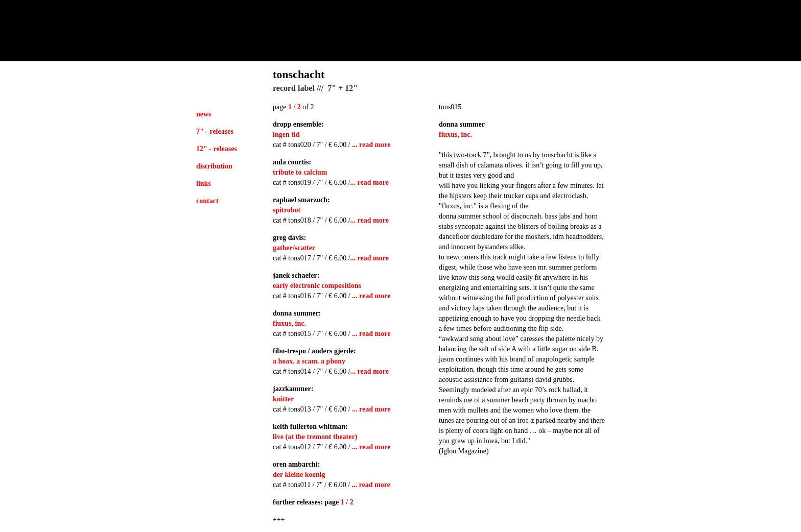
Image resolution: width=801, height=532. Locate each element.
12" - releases (217, 149)
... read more (371, 145)
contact (207, 201)
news (204, 114)
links (204, 184)
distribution (214, 166)
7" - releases (215, 131)
